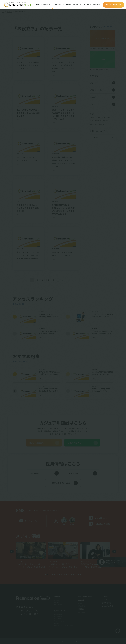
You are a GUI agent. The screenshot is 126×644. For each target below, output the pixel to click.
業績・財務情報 (58, 605)
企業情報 (37, 5)
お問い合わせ (97, 5)
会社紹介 (57, 602)
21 (62, 280)
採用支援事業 (82, 606)
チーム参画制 (58, 619)
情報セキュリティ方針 (72, 641)
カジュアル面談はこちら (113, 5)
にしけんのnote (100, 524)
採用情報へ (45, 473)
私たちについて (46, 5)
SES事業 (80, 604)
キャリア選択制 (58, 617)
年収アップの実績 (59, 621)
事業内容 (68, 5)
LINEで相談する (83, 443)
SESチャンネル (29, 521)
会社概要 (57, 600)
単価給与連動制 (58, 614)
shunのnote (98, 518)
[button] (45, 575)
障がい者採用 (82, 613)
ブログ (89, 5)
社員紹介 (57, 623)
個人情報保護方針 (59, 641)
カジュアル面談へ (44, 443)
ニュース (83, 5)
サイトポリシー (84, 641)
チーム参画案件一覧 (58, 5)
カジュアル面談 (108, 606)
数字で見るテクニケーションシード (64, 625)
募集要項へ (83, 473)
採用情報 (76, 5)
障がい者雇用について (65, 483)
